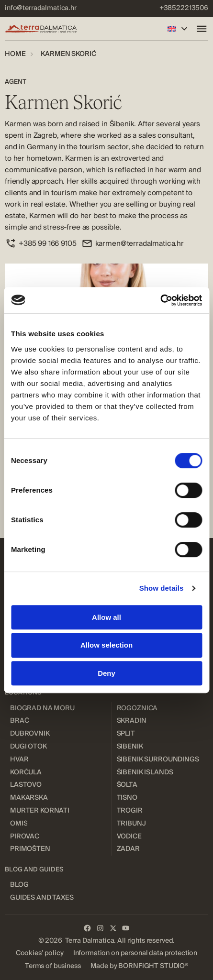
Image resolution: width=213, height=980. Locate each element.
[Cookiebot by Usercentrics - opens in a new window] (160, 300)
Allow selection (106, 645)
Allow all (106, 617)
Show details (162, 588)
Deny (106, 673)
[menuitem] (41, 8)
